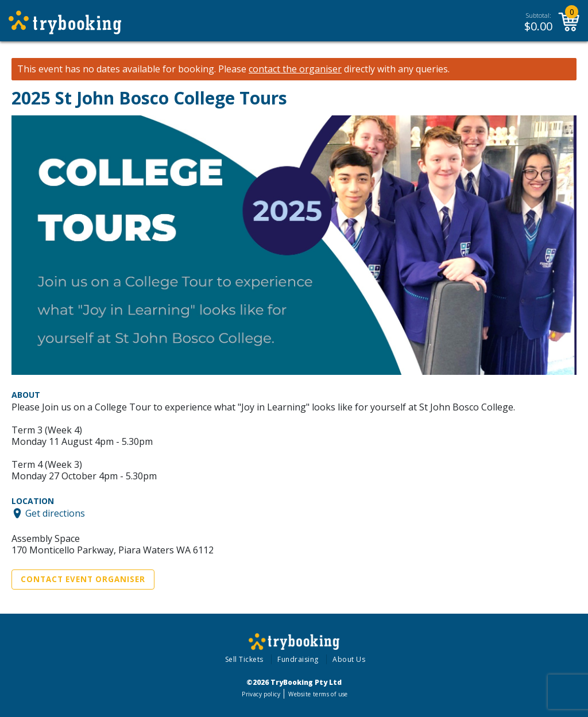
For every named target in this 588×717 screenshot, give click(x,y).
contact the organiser (295, 69)
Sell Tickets (244, 659)
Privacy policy (261, 694)
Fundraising (298, 659)
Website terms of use (318, 694)
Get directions (55, 513)
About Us (349, 659)
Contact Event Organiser (83, 579)
